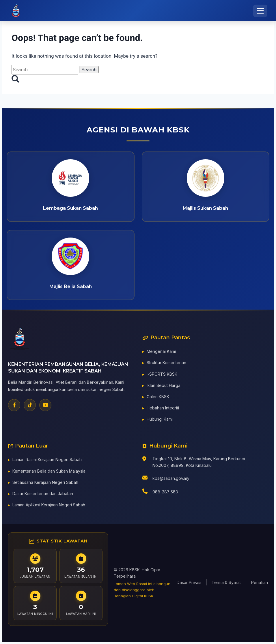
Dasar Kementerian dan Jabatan (43, 495)
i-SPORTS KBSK (162, 375)
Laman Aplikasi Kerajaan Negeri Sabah (49, 506)
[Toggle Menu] (260, 11)
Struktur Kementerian (166, 364)
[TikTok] (30, 406)
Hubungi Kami (160, 420)
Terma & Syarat (226, 582)
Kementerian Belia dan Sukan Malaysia (49, 472)
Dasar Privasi (189, 582)
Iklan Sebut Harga (164, 386)
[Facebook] (14, 406)
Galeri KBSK (158, 398)
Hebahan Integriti (163, 409)
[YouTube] (45, 406)
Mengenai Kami (161, 352)
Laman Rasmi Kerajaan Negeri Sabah (47, 461)
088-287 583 (165, 493)
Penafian (260, 582)
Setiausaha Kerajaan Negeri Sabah (45, 483)
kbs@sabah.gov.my (171, 479)
